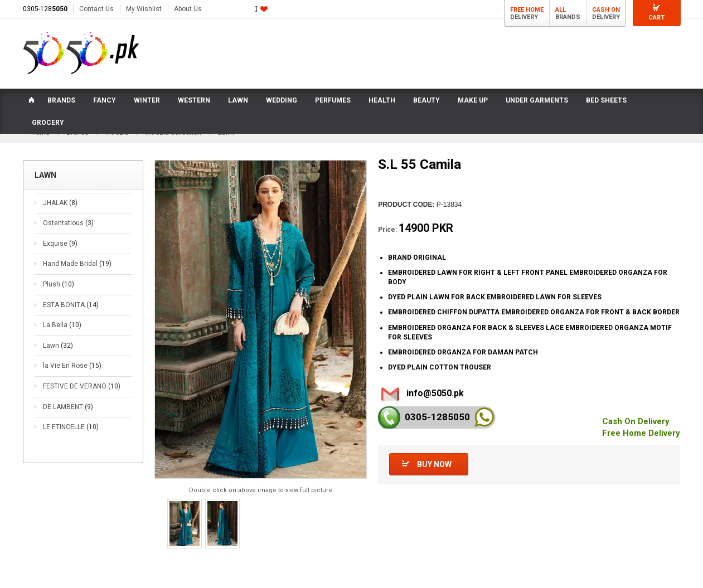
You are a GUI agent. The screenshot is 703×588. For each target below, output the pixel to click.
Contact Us (96, 9)
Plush (59, 286)
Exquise (60, 245)
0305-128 (45, 9)
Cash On (606, 10)
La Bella (62, 327)
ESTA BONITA (71, 307)
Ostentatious (68, 225)
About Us (188, 9)
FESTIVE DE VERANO (82, 388)
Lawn (58, 347)
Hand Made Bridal (77, 266)
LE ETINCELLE (71, 429)
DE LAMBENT (68, 409)
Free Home (527, 10)
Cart (656, 18)
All (561, 10)
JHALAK (60, 205)
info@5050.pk (435, 395)
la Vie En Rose (72, 367)
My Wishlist (144, 9)
